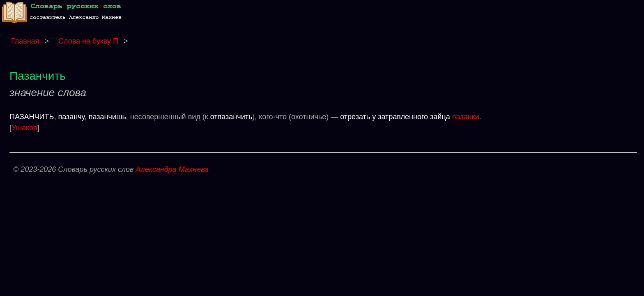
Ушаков (24, 128)
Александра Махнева (172, 169)
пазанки (466, 117)
